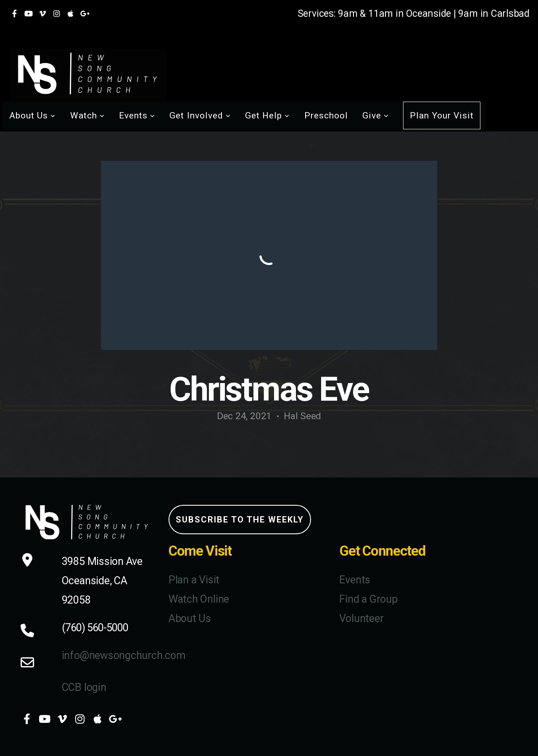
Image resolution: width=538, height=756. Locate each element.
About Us (33, 115)
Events (137, 115)
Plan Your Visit (442, 115)
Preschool (326, 115)
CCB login (84, 687)
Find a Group (368, 599)
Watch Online (199, 599)
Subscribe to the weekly (240, 520)
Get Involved (200, 115)
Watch (87, 115)
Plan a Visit (194, 580)
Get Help (268, 115)
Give (376, 115)
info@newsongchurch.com (124, 655)
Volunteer (361, 618)
